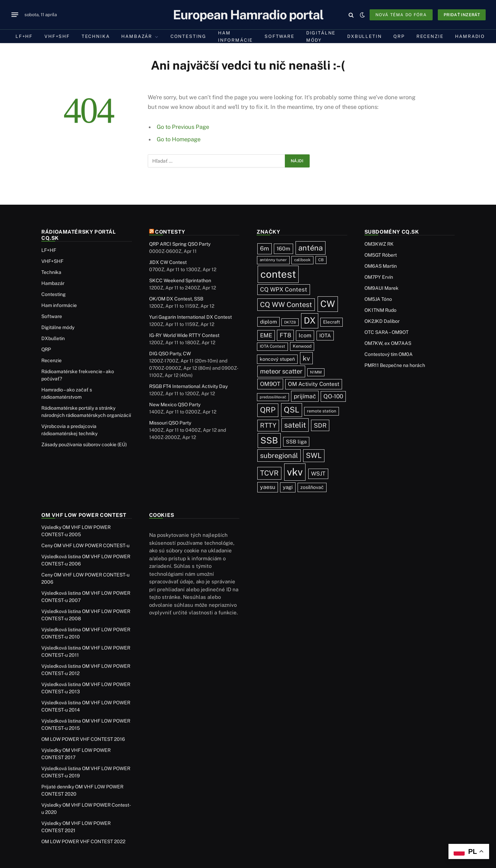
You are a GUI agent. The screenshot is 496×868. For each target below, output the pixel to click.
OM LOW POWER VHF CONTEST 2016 (83, 739)
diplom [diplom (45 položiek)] (268, 322)
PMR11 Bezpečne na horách (395, 365)
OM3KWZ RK (379, 244)
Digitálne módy (321, 37)
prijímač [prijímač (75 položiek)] (305, 396)
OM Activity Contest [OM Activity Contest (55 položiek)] (314, 384)
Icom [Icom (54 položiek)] (305, 335)
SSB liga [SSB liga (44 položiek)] (296, 442)
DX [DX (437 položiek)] (310, 320)
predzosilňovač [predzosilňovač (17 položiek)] (273, 397)
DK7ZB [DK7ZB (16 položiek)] (290, 322)
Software (280, 36)
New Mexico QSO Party (175, 405)
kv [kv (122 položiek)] (306, 358)
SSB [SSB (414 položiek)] (269, 440)
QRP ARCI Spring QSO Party (180, 244)
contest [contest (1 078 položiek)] (278, 274)
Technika (96, 36)
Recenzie (430, 36)
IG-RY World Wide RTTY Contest (184, 335)
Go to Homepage (179, 139)
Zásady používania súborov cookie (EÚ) (84, 445)
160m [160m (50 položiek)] (283, 249)
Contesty (170, 232)
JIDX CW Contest (168, 262)
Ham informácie (235, 37)
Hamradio (470, 36)
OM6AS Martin (381, 266)
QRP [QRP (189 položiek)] (268, 410)
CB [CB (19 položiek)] (321, 260)
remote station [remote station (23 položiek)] (322, 411)
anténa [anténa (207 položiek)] (311, 248)
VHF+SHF (57, 36)
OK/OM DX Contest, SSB (176, 299)
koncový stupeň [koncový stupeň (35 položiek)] (277, 359)
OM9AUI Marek (381, 288)
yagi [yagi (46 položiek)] (288, 487)
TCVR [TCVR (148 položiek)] (269, 473)
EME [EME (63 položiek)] (266, 335)
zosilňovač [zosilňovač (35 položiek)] (312, 487)
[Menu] (15, 15)
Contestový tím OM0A (389, 354)
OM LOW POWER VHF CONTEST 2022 (83, 841)
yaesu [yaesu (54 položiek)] (268, 487)
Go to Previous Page (183, 127)
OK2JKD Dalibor (382, 321)
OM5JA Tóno (378, 299)
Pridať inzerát (462, 15)
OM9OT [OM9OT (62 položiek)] (270, 384)
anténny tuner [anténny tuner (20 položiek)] (273, 260)
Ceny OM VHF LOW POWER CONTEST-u (85, 545)
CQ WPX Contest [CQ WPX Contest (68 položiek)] (284, 289)
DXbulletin (364, 36)
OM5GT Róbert (381, 255)
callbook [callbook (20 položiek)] (302, 260)
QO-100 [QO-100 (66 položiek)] (333, 396)
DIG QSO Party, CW (170, 354)
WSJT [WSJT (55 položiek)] (318, 474)
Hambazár (137, 36)
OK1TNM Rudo (380, 310)
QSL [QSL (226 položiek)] (292, 410)
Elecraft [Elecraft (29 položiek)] (332, 322)
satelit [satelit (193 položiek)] (295, 425)
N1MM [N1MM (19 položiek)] (316, 372)
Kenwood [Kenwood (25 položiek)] (302, 346)
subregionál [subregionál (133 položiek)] (279, 456)
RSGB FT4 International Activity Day (188, 386)
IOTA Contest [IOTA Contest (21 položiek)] (272, 346)
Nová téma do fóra (401, 15)
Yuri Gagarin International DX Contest (190, 317)
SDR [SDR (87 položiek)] (320, 425)
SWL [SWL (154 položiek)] (314, 455)
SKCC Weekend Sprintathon (180, 280)
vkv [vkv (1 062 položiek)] (295, 472)
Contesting (188, 36)
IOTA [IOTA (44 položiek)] (325, 335)
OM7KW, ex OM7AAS (388, 343)
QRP (399, 36)
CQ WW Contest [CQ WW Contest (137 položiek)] (286, 305)
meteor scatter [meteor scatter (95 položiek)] (281, 371)
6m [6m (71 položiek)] (265, 248)
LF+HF (24, 36)
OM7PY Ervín (379, 277)
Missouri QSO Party (170, 423)
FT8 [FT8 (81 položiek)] (285, 335)
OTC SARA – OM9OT (386, 332)
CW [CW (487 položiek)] (328, 304)
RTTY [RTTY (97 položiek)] (268, 425)
